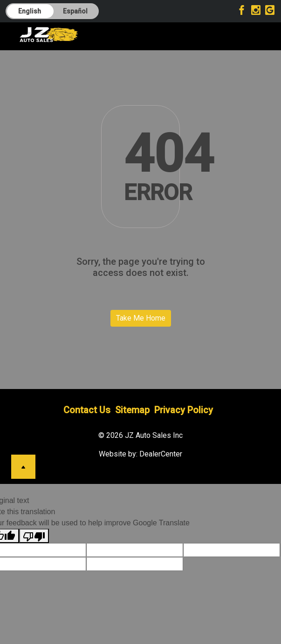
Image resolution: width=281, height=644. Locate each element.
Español (75, 11)
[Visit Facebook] (243, 11)
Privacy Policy (184, 410)
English (30, 11)
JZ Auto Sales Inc (154, 435)
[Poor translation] (34, 536)
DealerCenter (161, 454)
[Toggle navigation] (251, 34)
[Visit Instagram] (257, 11)
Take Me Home (141, 318)
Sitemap (132, 410)
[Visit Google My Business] (270, 11)
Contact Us (87, 410)
